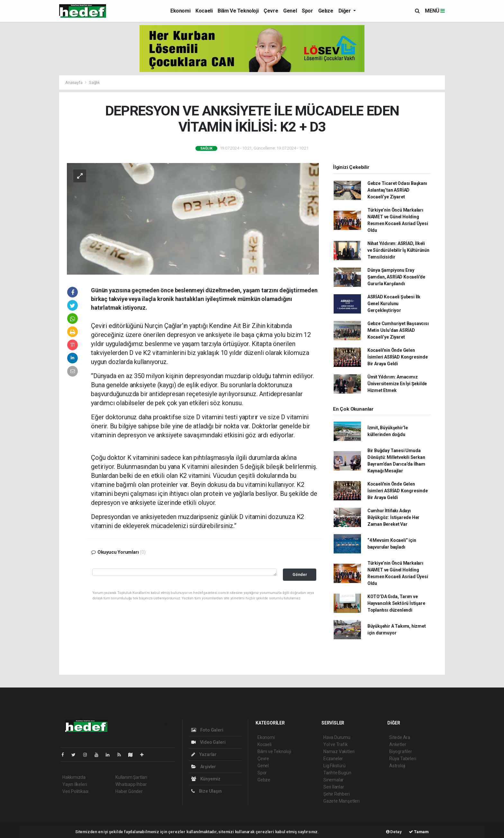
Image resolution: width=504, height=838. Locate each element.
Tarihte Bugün (337, 773)
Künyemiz (206, 779)
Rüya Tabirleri (403, 759)
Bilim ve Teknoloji (238, 11)
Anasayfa (74, 82)
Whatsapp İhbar (131, 784)
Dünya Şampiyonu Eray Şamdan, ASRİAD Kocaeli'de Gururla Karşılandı (396, 277)
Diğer (345, 11)
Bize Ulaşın (207, 791)
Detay (394, 832)
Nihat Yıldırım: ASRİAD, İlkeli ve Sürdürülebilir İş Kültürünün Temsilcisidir (398, 250)
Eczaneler (333, 759)
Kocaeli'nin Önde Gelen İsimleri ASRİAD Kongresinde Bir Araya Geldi (398, 357)
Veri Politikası (75, 791)
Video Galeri (208, 742)
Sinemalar (333, 780)
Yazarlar (204, 754)
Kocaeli (204, 11)
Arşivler (204, 767)
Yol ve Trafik (336, 744)
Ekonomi (180, 11)
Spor (307, 11)
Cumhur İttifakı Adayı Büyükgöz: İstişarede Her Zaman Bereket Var (393, 517)
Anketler (398, 744)
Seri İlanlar (334, 787)
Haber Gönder (129, 791)
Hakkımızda (74, 777)
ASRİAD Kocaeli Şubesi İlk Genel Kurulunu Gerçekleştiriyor (394, 304)
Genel (290, 11)
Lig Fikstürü (334, 766)
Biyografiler (401, 751)
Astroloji (397, 766)
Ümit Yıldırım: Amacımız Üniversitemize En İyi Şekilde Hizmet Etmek (397, 384)
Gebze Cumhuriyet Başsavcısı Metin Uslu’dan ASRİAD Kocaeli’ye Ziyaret (398, 330)
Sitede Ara (400, 737)
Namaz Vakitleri (339, 751)
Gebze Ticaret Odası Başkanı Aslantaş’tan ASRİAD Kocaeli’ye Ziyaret (397, 190)
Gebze (326, 11)
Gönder (300, 574)
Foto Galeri (207, 730)
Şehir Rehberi (337, 794)
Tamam (419, 832)
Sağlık (94, 82)
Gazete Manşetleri (342, 801)
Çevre (271, 11)
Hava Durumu (337, 737)
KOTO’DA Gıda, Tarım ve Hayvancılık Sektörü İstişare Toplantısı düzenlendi (396, 603)
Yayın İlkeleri (75, 784)
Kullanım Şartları (131, 777)
